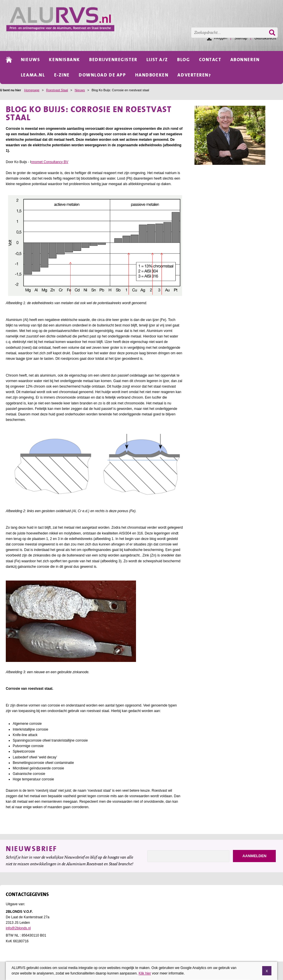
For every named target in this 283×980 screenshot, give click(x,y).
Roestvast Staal (57, 90)
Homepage (32, 90)
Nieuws (80, 90)
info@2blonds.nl (18, 928)
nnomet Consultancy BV (50, 162)
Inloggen (220, 38)
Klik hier (145, 973)
